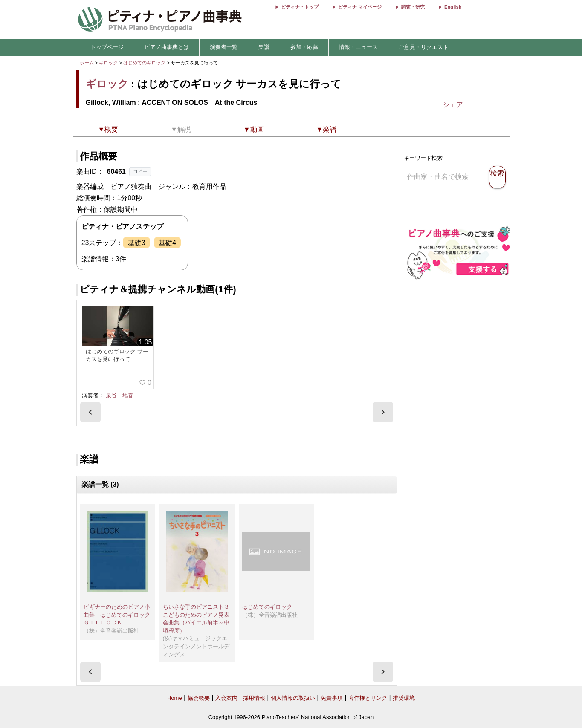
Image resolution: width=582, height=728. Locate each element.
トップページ (107, 47)
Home (175, 698)
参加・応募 (304, 47)
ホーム (87, 63)
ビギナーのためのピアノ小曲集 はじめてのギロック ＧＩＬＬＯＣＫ (117, 615)
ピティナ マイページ (360, 7)
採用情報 (254, 698)
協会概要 (199, 698)
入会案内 (226, 698)
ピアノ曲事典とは (167, 47)
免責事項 (332, 698)
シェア (453, 105)
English (453, 7)
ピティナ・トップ (300, 7)
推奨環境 (404, 698)
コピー (140, 171)
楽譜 (264, 47)
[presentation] (90, 412)
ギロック (108, 63)
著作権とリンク (368, 698)
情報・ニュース (358, 47)
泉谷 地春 (120, 395)
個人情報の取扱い (293, 698)
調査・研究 (413, 7)
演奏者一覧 (224, 47)
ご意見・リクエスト (424, 47)
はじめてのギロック (145, 63)
